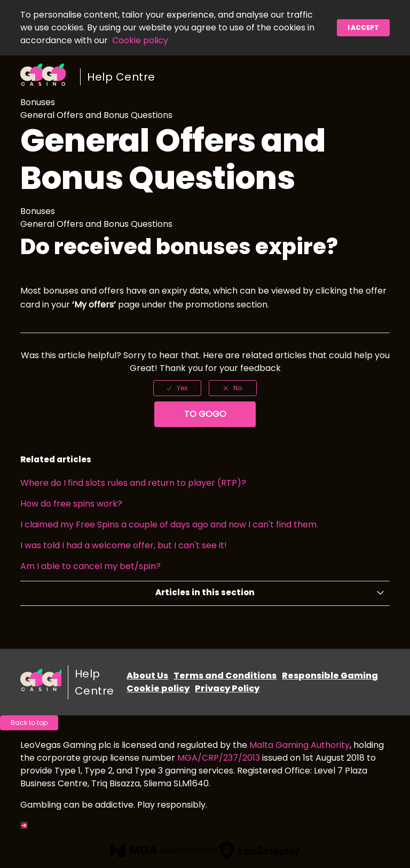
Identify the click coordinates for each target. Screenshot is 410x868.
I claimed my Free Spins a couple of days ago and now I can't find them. (169, 524)
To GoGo (205, 414)
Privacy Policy (227, 688)
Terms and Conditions (225, 676)
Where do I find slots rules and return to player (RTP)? (133, 483)
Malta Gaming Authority (299, 745)
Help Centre (121, 77)
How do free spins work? (71, 504)
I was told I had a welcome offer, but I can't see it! (124, 545)
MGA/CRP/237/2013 (219, 758)
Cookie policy (140, 40)
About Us (147, 676)
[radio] (177, 388)
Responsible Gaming (330, 676)
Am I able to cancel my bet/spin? (90, 566)
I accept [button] (363, 27)
